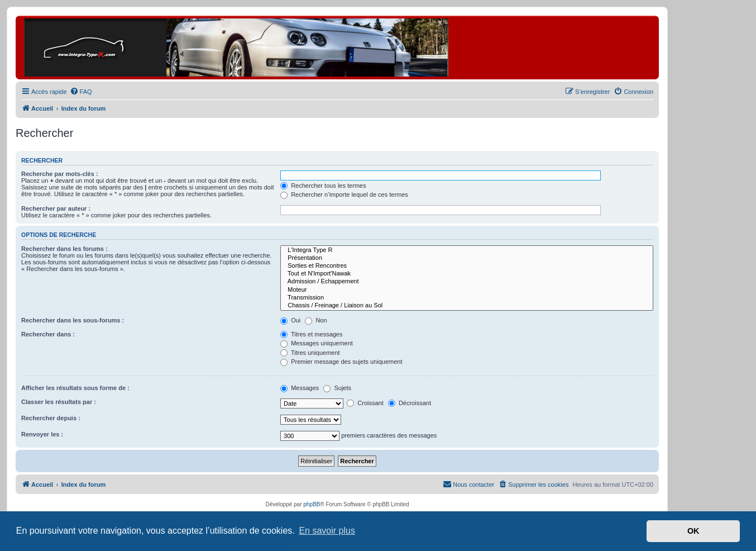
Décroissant (410, 403)
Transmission (467, 298)
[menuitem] (81, 92)
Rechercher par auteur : (56, 208)
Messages (300, 388)
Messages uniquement (317, 343)
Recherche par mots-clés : (60, 174)
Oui (290, 320)
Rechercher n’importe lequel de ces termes (344, 194)
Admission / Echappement (467, 282)
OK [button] (693, 531)
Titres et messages (311, 334)
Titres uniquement (310, 353)
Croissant (365, 403)
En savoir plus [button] (327, 531)
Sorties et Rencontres (467, 266)
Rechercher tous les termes (323, 186)
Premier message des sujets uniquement (341, 362)
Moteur (467, 290)
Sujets (337, 388)
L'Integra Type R (467, 250)
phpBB (312, 504)
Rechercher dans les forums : (64, 249)
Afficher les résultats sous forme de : (75, 388)
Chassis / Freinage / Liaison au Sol (467, 306)
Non (316, 320)
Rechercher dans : (48, 334)
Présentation (467, 258)
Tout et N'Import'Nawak (467, 274)
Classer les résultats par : (59, 402)
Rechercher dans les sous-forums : (73, 320)
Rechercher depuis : (51, 418)
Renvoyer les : (42, 434)
